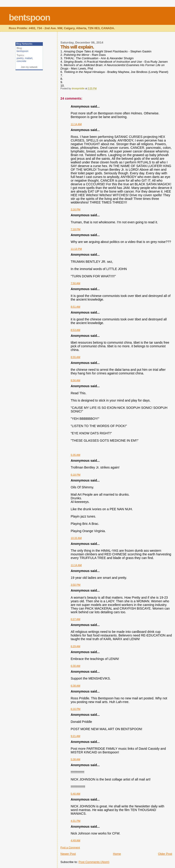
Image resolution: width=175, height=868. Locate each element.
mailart (29, 58)
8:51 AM (75, 307)
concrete (21, 61)
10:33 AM (76, 538)
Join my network (29, 67)
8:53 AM (75, 330)
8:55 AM (75, 357)
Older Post (165, 854)
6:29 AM (75, 646)
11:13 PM (76, 249)
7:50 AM (75, 283)
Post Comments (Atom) (94, 862)
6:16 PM (76, 709)
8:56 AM (75, 380)
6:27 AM (75, 619)
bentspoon (29, 17)
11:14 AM (76, 124)
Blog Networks (24, 44)
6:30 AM (75, 666)
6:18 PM (76, 475)
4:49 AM (75, 840)
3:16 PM (76, 209)
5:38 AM (75, 759)
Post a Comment (70, 847)
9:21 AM (75, 736)
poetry (20, 58)
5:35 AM (75, 455)
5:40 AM (75, 794)
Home (117, 854)
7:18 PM (76, 229)
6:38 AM (75, 686)
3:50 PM (76, 585)
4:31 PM (76, 821)
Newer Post (68, 854)
